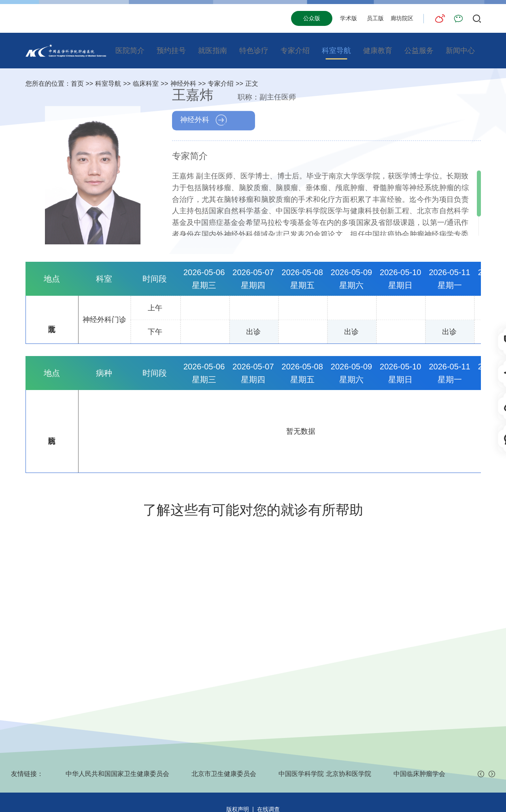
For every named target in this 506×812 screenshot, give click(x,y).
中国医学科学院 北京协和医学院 (325, 774)
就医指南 (213, 51)
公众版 (312, 18)
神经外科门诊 (104, 320)
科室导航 (336, 51)
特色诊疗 (254, 51)
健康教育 (378, 51)
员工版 (375, 18)
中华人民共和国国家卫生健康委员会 (117, 774)
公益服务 (419, 51)
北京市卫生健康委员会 (224, 774)
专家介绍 (295, 51)
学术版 (349, 18)
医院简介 (130, 51)
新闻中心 (460, 51)
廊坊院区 (402, 18)
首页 (77, 84)
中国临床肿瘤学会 (419, 774)
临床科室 (146, 84)
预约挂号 (171, 51)
